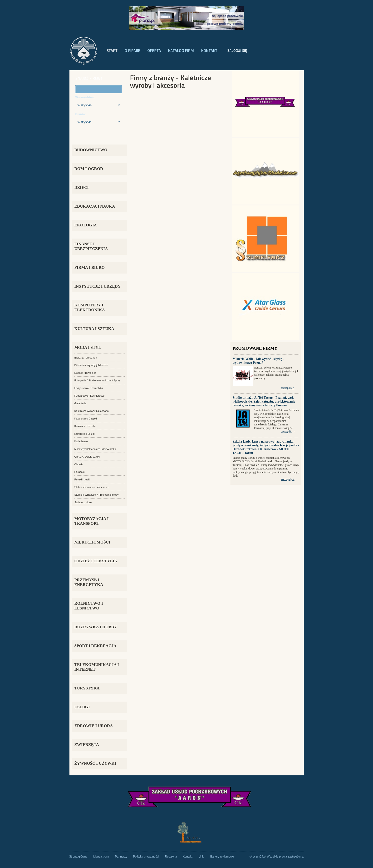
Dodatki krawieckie (85, 373)
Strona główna (78, 857)
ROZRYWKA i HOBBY (96, 627)
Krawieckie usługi (85, 434)
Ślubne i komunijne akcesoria (91, 487)
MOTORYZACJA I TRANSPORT (92, 521)
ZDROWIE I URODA (94, 726)
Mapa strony (101, 857)
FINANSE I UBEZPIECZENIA (91, 246)
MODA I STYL (88, 347)
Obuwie (79, 464)
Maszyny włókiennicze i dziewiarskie (96, 449)
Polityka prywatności (146, 857)
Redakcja (171, 857)
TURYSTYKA (87, 688)
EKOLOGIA (86, 225)
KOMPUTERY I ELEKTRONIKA (90, 307)
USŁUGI (82, 707)
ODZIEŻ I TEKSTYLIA (96, 561)
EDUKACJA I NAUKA (95, 206)
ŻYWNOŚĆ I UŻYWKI (95, 763)
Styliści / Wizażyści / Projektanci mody (97, 495)
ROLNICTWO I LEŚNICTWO (89, 606)
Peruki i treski (82, 479)
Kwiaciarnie (81, 441)
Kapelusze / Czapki (86, 419)
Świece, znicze (83, 502)
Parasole (80, 472)
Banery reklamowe (222, 857)
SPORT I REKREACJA (96, 646)
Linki (201, 857)
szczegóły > (287, 388)
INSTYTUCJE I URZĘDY (98, 286)
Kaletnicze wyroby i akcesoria (92, 411)
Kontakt (188, 857)
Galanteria (81, 403)
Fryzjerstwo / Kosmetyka (89, 388)
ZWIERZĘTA (87, 745)
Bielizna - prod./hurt (86, 358)
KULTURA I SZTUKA (94, 329)
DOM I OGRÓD (89, 169)
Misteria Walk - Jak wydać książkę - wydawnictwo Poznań (258, 361)
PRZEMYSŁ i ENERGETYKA (89, 582)
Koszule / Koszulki (85, 426)
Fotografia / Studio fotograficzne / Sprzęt (98, 380)
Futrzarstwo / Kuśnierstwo (90, 396)
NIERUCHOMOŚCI (92, 542)
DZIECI (82, 187)
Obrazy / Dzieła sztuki (87, 457)
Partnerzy (121, 857)
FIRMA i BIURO (90, 267)
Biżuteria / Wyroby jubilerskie (91, 365)
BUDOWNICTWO (91, 150)
